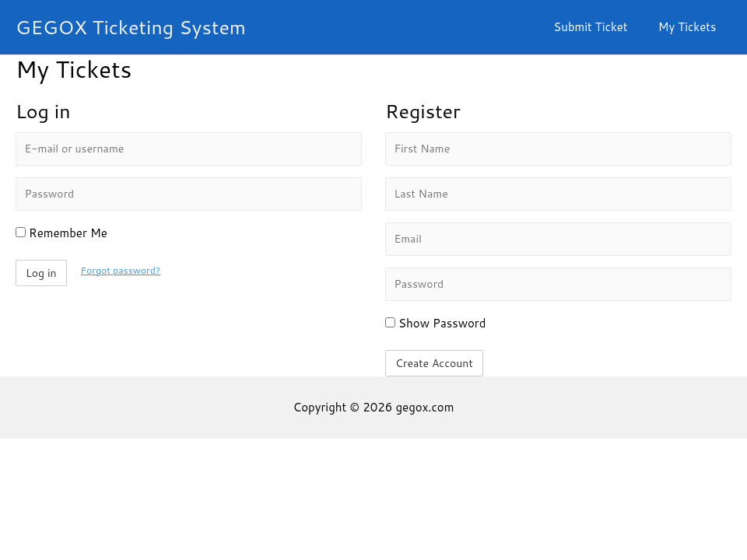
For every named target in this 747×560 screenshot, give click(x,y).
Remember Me (61, 233)
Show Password (435, 323)
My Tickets (691, 27)
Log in (41, 273)
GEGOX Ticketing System (131, 27)
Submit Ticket (601, 27)
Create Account (434, 363)
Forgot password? (122, 270)
